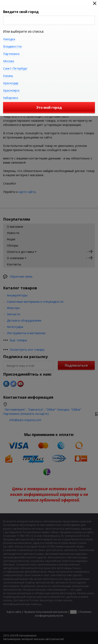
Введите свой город (21, 12)
